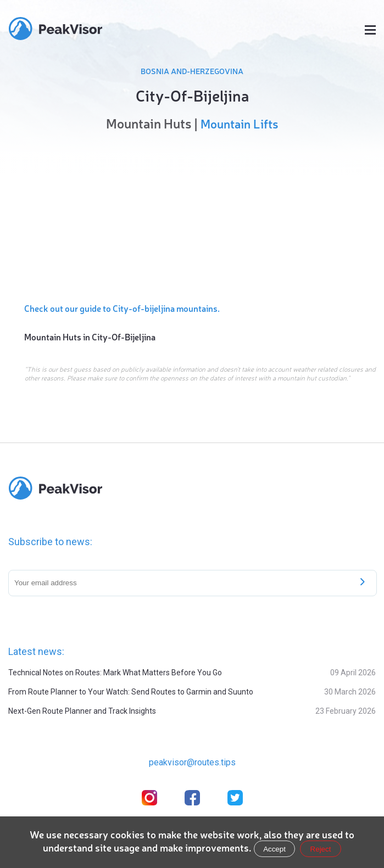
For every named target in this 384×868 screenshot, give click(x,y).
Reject (321, 849)
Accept (274, 849)
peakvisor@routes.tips (192, 762)
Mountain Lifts (239, 123)
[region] (192, 214)
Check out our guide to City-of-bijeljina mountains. (122, 308)
